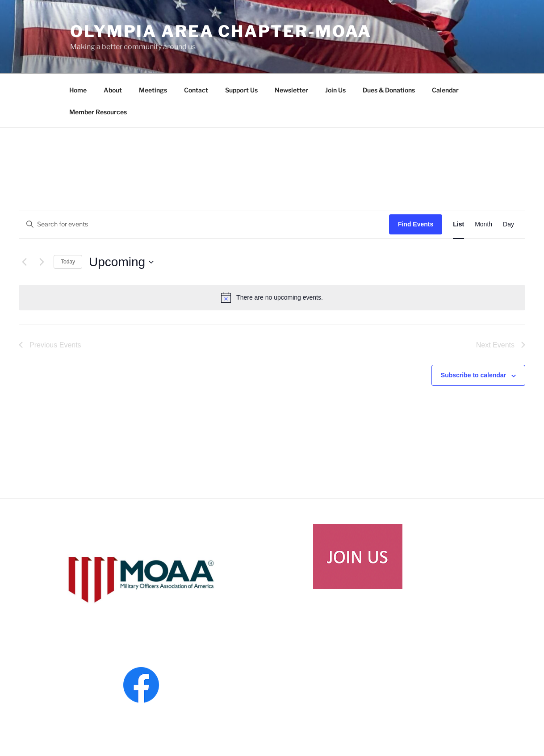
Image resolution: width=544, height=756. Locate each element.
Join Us (335, 90)
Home (78, 90)
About (113, 90)
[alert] (272, 297)
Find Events (416, 224)
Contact (196, 90)
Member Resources (98, 112)
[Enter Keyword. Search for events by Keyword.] (204, 224)
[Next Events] (42, 262)
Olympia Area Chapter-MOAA (221, 31)
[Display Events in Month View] (483, 224)
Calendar (445, 90)
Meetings (153, 90)
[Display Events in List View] (458, 224)
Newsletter (291, 90)
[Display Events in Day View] (508, 224)
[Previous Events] (24, 262)
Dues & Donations (389, 90)
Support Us (241, 90)
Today (68, 262)
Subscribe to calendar (473, 375)
